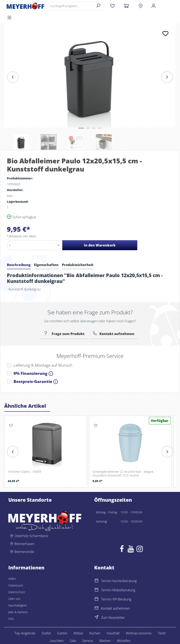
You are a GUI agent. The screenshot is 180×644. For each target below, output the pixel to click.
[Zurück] (13, 440)
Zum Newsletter (113, 606)
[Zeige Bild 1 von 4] (81, 116)
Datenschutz (17, 580)
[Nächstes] (167, 65)
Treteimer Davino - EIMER (24, 460)
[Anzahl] (35, 234)
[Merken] (165, 22)
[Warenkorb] (126, 6)
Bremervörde (24, 540)
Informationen (26, 556)
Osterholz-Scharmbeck (31, 524)
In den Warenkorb (100, 234)
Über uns (14, 587)
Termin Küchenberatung (119, 569)
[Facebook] (122, 538)
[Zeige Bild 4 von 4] (100, 116)
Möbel (78, 621)
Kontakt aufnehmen (117, 322)
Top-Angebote (25, 621)
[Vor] (167, 440)
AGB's (12, 567)
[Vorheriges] (13, 65)
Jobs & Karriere (18, 600)
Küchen (95, 621)
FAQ (11, 607)
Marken (105, 629)
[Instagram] (140, 538)
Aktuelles (124, 629)
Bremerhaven (24, 532)
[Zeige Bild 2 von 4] (88, 116)
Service (88, 629)
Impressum (16, 574)
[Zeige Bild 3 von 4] (94, 116)
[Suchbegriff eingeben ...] (70, 6)
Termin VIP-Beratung (116, 588)
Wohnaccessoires (139, 621)
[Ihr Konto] (153, 6)
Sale (73, 629)
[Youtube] (131, 538)
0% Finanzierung (33, 362)
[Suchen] (98, 6)
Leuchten (57, 629)
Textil (162, 621)
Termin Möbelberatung (118, 578)
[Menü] (167, 6)
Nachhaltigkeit (17, 594)
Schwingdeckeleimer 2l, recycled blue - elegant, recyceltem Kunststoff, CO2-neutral (123, 462)
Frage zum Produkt (68, 322)
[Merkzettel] (112, 6)
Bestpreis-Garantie (36, 370)
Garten (62, 621)
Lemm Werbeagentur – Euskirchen (154, 639)
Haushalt (113, 621)
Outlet (46, 621)
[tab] (19, 254)
